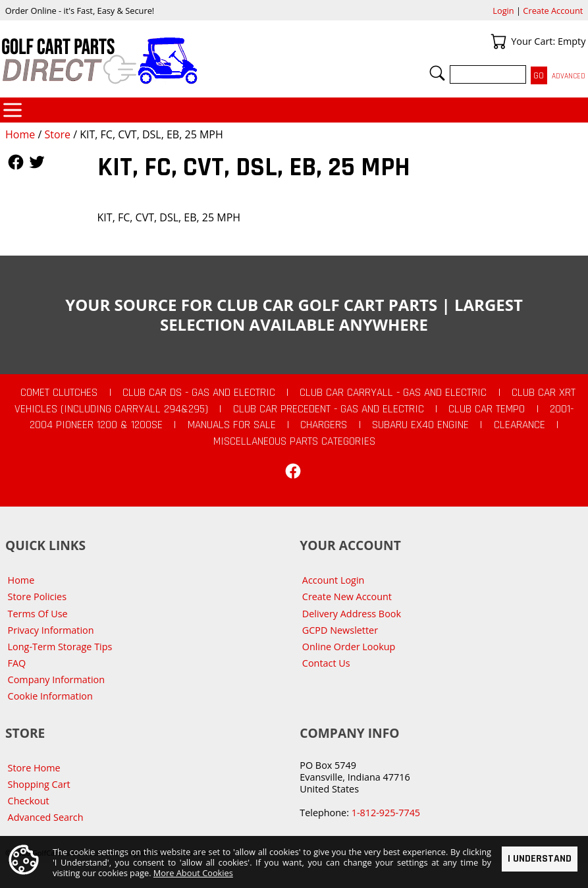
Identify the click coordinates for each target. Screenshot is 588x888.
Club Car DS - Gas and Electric (199, 393)
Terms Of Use (38, 614)
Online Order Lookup (349, 647)
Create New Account (347, 597)
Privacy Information (51, 630)
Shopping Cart (39, 784)
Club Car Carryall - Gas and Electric (393, 393)
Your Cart (498, 42)
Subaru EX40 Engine (420, 425)
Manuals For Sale (232, 425)
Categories (13, 110)
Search (437, 73)
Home (20, 134)
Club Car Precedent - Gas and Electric (329, 409)
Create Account (553, 11)
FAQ (17, 663)
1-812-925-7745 (386, 813)
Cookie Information (50, 696)
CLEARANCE (520, 425)
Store (57, 134)
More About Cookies (193, 873)
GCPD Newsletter (340, 630)
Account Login (334, 580)
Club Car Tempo (487, 409)
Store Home (34, 768)
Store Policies (37, 597)
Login (503, 11)
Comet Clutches (59, 393)
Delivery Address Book (352, 614)
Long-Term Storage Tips (60, 647)
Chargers (324, 425)
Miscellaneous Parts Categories (294, 441)
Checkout (29, 801)
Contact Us (326, 663)
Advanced (569, 76)
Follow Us (16, 162)
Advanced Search (46, 817)
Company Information (56, 680)
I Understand (540, 859)
